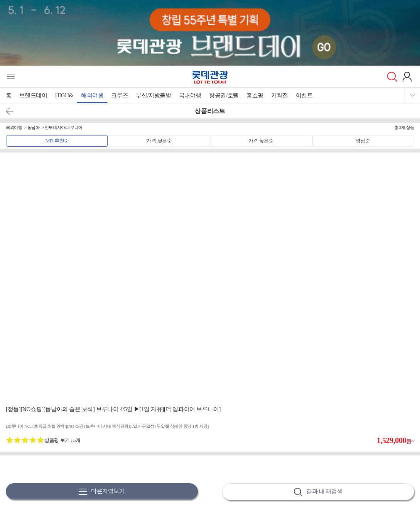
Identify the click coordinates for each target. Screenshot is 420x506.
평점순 (363, 141)
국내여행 (190, 95)
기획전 (280, 95)
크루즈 (120, 95)
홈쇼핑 (255, 95)
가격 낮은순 (159, 141)
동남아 (34, 127)
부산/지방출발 (153, 95)
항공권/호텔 (224, 95)
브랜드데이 (33, 95)
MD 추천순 (57, 141)
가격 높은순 (261, 141)
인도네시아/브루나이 (64, 127)
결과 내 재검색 (318, 492)
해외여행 (92, 95)
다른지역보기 (102, 492)
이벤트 (304, 95)
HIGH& (64, 95)
